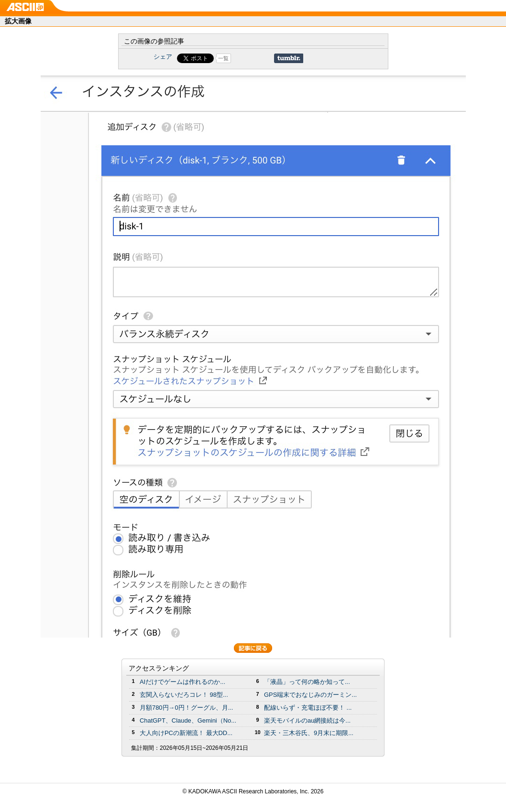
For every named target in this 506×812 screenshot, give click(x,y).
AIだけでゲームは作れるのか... (182, 682)
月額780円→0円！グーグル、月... (186, 708)
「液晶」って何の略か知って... (307, 682)
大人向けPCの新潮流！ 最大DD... (186, 733)
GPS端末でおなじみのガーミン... (310, 695)
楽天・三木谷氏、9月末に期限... (309, 733)
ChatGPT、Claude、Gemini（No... (188, 720)
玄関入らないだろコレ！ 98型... (184, 695)
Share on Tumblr (289, 58)
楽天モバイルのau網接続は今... (307, 720)
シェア (163, 57)
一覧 (223, 58)
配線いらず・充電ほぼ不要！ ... (308, 708)
